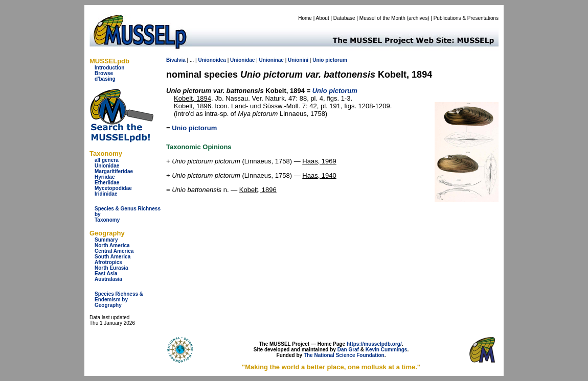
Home (305, 18)
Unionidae (107, 166)
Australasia (108, 279)
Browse (104, 73)
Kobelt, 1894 (193, 98)
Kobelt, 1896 (193, 106)
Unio (318, 60)
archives (418, 18)
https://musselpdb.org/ (374, 344)
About (323, 18)
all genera (107, 160)
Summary (106, 240)
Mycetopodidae (113, 188)
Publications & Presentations (466, 18)
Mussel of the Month (382, 18)
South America (112, 257)
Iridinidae (106, 194)
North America (112, 245)
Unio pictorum (194, 128)
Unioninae (272, 60)
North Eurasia (111, 268)
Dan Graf (348, 350)
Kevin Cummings (387, 350)
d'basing (105, 79)
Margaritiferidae (114, 171)
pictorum (336, 60)
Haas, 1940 (319, 175)
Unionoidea (212, 60)
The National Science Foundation (344, 355)
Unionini (298, 60)
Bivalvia (176, 60)
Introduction (109, 68)
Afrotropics (108, 262)
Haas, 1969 (319, 161)
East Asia (106, 273)
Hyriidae (105, 177)
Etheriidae (107, 183)
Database (344, 18)
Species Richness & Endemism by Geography (119, 300)
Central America (114, 251)
